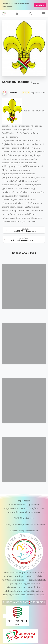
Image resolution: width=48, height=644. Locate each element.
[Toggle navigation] (44, 14)
